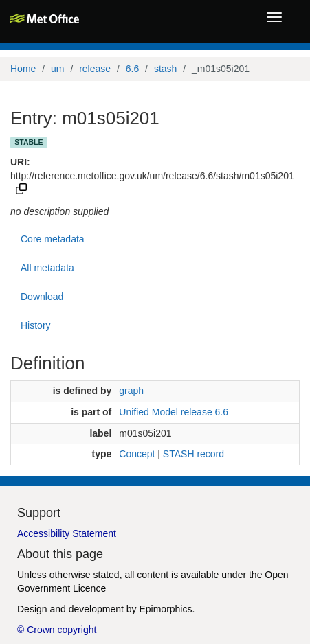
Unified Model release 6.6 (174, 412)
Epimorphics (165, 609)
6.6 (132, 69)
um (57, 69)
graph (131, 391)
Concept (137, 454)
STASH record (193, 454)
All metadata (47, 268)
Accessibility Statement (67, 533)
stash (165, 69)
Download (42, 297)
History (36, 325)
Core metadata (53, 239)
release (95, 69)
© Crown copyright (57, 630)
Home (23, 69)
